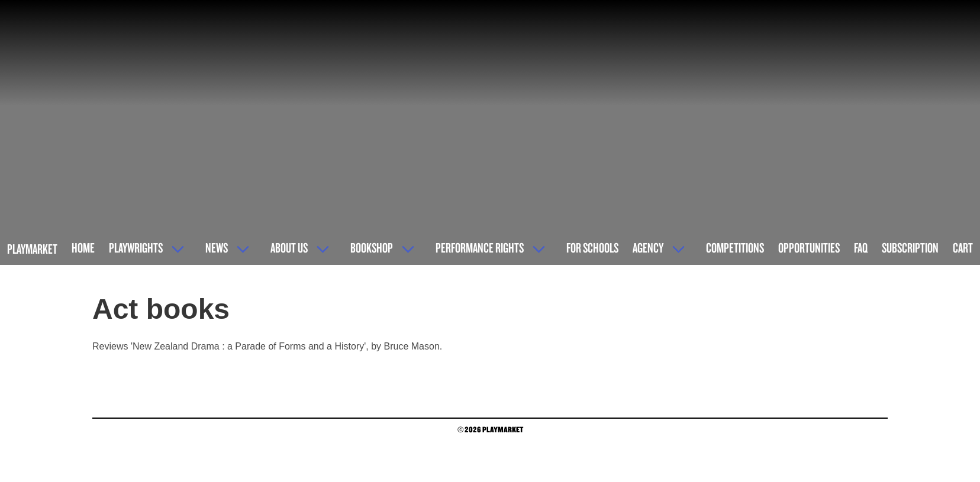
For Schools (592, 248)
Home (83, 248)
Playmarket (32, 249)
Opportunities (809, 248)
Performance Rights (480, 248)
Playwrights (136, 248)
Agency (648, 248)
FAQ (861, 248)
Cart (963, 248)
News (217, 248)
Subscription (910, 248)
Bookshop (372, 248)
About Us (289, 248)
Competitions (735, 248)
